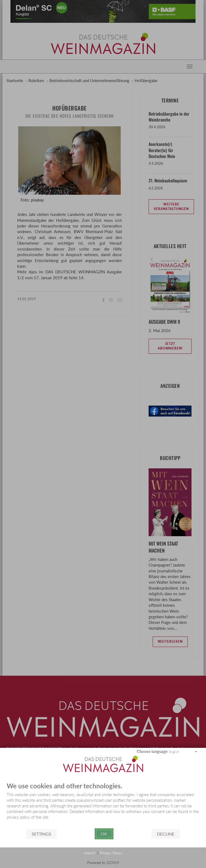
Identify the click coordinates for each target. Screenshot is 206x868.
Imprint (90, 853)
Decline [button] (166, 834)
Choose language (152, 751)
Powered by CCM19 (103, 863)
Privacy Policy (111, 853)
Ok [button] (104, 834)
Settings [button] (41, 834)
